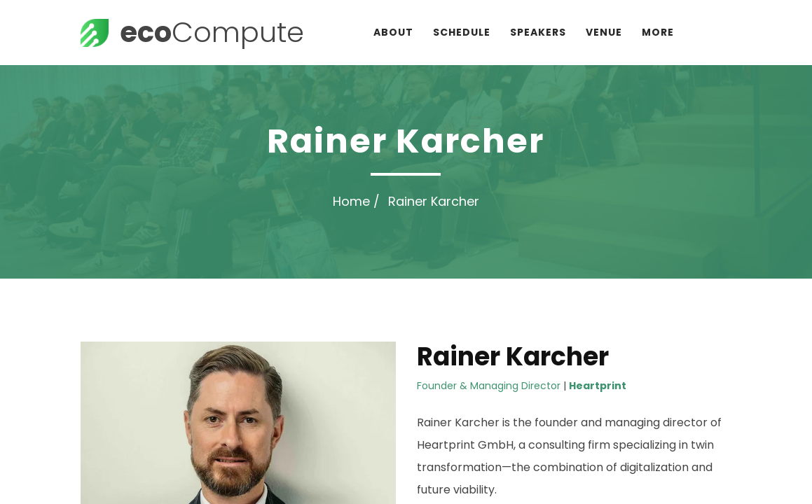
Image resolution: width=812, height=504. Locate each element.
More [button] (658, 32)
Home (351, 201)
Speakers (538, 32)
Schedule (462, 32)
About (393, 32)
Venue (604, 32)
